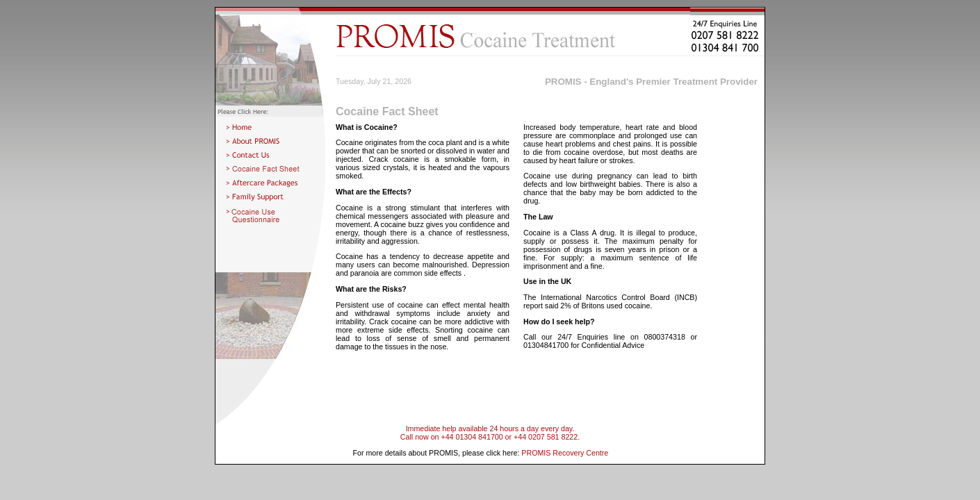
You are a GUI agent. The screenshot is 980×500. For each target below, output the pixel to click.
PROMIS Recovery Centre (565, 453)
